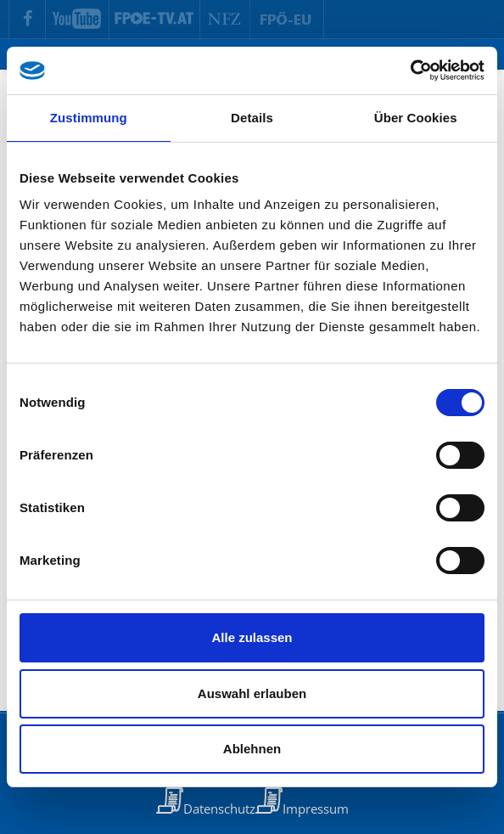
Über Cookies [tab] (416, 118)
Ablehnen (252, 749)
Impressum (316, 809)
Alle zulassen (252, 637)
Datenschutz (219, 809)
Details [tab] (252, 118)
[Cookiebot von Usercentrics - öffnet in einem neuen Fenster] (410, 70)
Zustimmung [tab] (89, 118)
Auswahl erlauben (252, 693)
